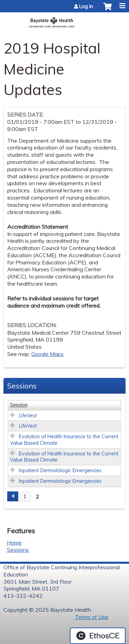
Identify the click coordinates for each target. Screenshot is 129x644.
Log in (86, 7)
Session (19, 405)
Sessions (18, 550)
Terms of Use (91, 617)
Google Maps (47, 354)
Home (14, 542)
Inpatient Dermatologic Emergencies (60, 470)
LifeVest (28, 416)
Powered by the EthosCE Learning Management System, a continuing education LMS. (98, 636)
